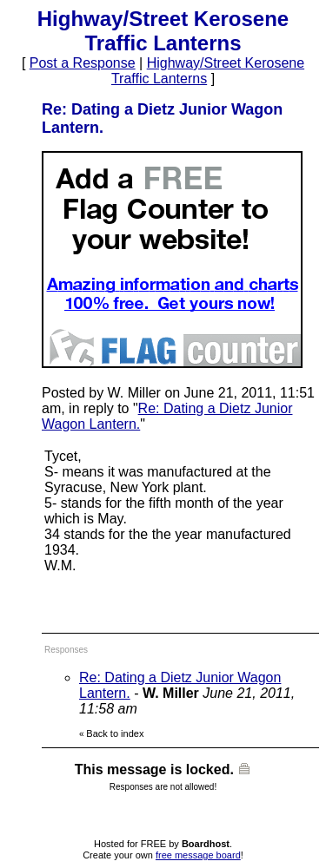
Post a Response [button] (83, 63)
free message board (198, 855)
